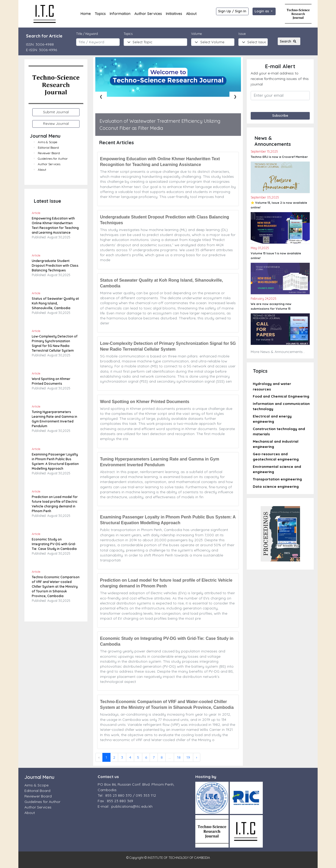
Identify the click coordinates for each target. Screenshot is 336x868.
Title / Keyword (87, 34)
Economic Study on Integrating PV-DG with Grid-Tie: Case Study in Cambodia (54, 544)
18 (179, 757)
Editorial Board (48, 148)
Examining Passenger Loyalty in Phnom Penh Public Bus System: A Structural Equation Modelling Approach (168, 520)
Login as (262, 11)
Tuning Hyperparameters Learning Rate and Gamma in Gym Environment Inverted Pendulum (160, 462)
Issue (242, 34)
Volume (196, 34)
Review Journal (56, 124)
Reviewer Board (49, 153)
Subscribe (280, 115)
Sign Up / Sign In (232, 11)
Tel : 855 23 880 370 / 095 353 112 (127, 795)
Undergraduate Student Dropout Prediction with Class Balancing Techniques (55, 266)
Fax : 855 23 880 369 (115, 801)
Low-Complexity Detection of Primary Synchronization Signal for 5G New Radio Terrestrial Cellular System (168, 346)
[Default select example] (253, 42)
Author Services (148, 14)
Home (86, 14)
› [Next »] (197, 757)
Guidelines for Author (53, 159)
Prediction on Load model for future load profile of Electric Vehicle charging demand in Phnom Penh (166, 583)
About (191, 14)
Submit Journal (56, 112)
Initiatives (174, 14)
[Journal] (213, 42)
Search (289, 41)
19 (188, 757)
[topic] (155, 42)
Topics (100, 14)
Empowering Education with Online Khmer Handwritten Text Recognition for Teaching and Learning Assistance (160, 162)
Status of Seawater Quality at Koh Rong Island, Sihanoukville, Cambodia (55, 303)
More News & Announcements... (278, 352)
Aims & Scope (48, 142)
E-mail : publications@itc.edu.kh (125, 806)
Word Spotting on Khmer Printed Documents (145, 402)
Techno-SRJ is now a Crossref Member (279, 157)
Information (120, 14)
